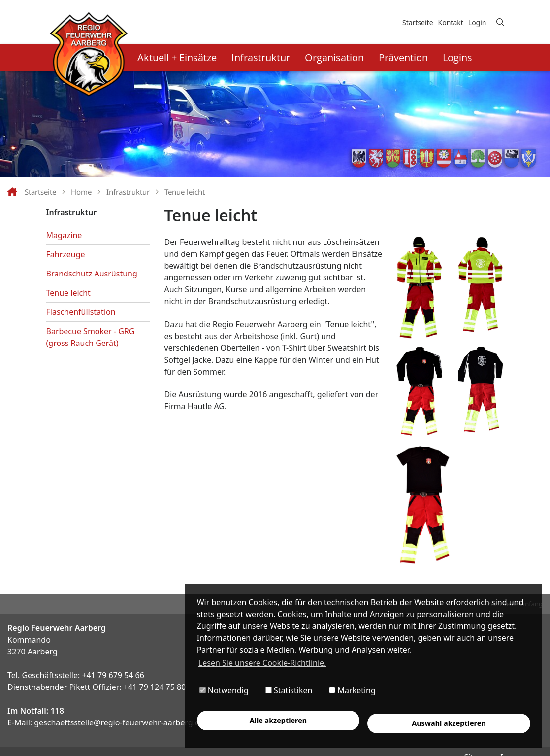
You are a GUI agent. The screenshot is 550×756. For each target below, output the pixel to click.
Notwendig (224, 691)
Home (81, 192)
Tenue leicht (185, 192)
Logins (457, 57)
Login (477, 22)
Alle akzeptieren (278, 720)
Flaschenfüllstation (81, 312)
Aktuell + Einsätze (177, 57)
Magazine (64, 235)
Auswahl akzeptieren (449, 723)
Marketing (353, 691)
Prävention (403, 57)
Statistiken (289, 691)
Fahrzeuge (66, 254)
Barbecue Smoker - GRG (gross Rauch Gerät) (91, 337)
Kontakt (451, 22)
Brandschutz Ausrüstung (92, 274)
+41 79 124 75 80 (155, 687)
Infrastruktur (261, 57)
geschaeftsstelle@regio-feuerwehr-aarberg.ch (119, 722)
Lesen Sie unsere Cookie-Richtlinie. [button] (262, 663)
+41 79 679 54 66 (113, 675)
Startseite (418, 22)
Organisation (334, 57)
